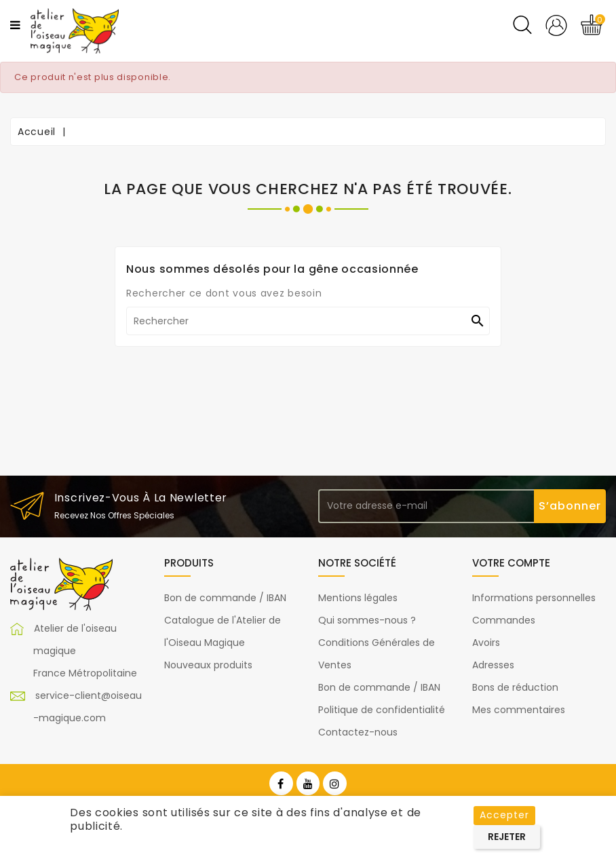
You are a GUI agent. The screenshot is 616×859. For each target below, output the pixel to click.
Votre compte (511, 563)
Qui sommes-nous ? (367, 620)
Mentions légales (358, 598)
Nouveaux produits (208, 665)
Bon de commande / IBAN (225, 598)
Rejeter (507, 837)
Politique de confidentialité (382, 710)
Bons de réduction (515, 687)
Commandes (504, 620)
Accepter (504, 815)
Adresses (493, 665)
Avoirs (486, 643)
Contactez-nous (358, 732)
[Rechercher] (308, 321)
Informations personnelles (534, 598)
